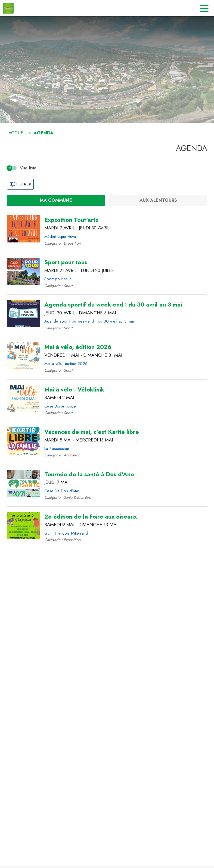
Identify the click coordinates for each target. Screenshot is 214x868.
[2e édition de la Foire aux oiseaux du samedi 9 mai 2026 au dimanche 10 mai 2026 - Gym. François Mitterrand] (91, 517)
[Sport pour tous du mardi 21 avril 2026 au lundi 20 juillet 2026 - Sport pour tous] (66, 262)
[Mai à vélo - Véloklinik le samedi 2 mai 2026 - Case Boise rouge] (74, 390)
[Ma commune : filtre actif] (56, 200)
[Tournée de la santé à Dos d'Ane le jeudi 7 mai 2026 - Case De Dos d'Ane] (89, 474)
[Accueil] (8, 8)
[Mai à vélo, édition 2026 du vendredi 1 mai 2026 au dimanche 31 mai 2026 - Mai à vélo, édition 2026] (78, 347)
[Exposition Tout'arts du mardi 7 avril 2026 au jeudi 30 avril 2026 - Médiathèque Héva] (71, 220)
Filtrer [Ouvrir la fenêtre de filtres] (20, 184)
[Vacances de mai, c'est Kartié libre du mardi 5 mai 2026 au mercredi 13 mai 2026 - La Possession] (92, 432)
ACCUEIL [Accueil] (18, 133)
